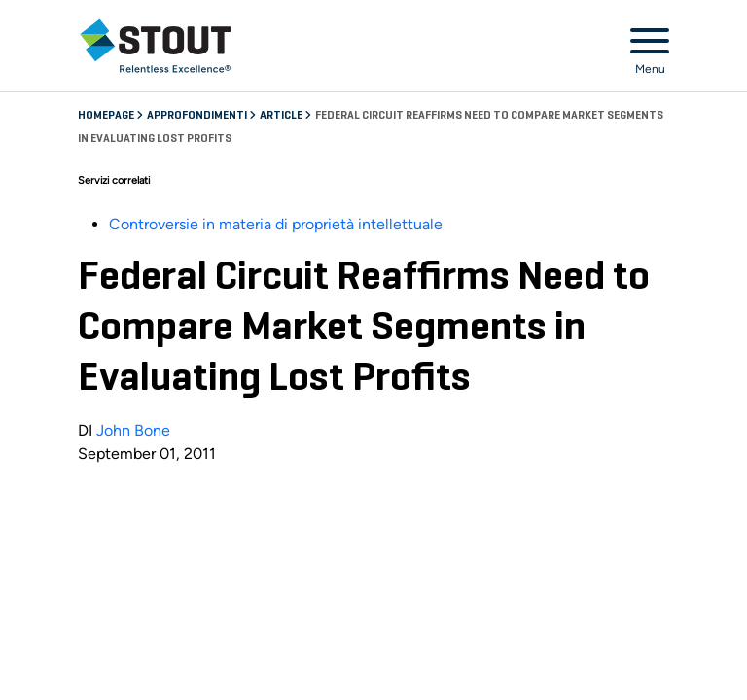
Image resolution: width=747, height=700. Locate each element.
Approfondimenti (198, 116)
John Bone (133, 430)
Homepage (107, 116)
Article (282, 116)
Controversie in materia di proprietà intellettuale (276, 224)
